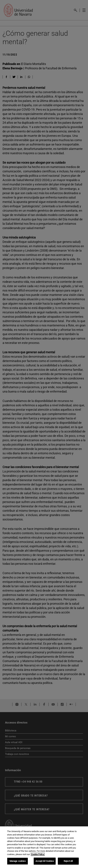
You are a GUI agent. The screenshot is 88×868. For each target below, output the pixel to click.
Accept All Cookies (45, 861)
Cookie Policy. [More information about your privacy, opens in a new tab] (38, 854)
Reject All (68, 861)
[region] (44, 847)
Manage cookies (18, 861)
